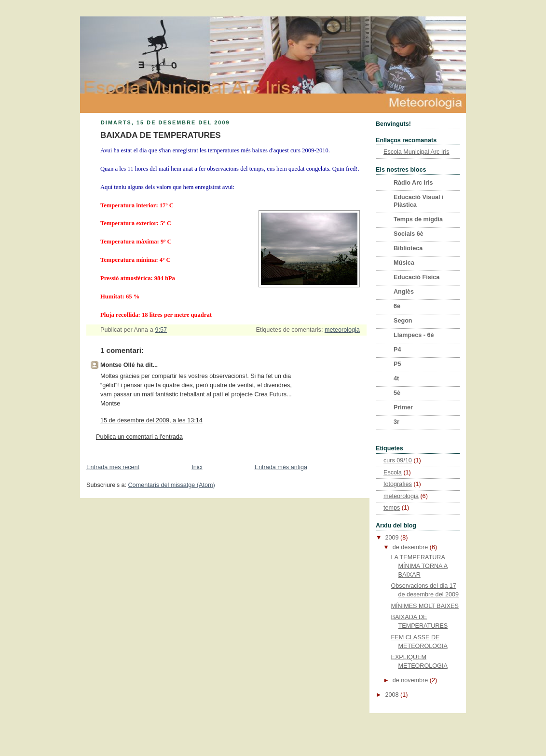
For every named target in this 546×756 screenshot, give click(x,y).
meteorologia (342, 330)
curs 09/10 (398, 460)
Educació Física (416, 277)
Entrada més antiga (281, 467)
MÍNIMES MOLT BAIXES (425, 606)
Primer (403, 407)
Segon (403, 321)
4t (396, 378)
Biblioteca (408, 248)
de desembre (411, 547)
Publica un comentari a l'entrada (139, 437)
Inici (197, 467)
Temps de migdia (418, 219)
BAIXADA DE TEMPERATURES (161, 135)
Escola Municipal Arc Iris (416, 152)
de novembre (411, 680)
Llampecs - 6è (414, 335)
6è (397, 306)
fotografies (398, 484)
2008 (393, 695)
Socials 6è (409, 234)
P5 (397, 364)
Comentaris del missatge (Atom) (172, 485)
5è (397, 393)
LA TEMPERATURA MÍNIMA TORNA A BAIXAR (420, 566)
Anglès (404, 292)
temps (392, 508)
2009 (393, 538)
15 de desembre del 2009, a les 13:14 (151, 420)
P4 (397, 350)
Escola (393, 472)
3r (396, 422)
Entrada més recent (113, 467)
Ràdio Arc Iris (413, 183)
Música (404, 263)
